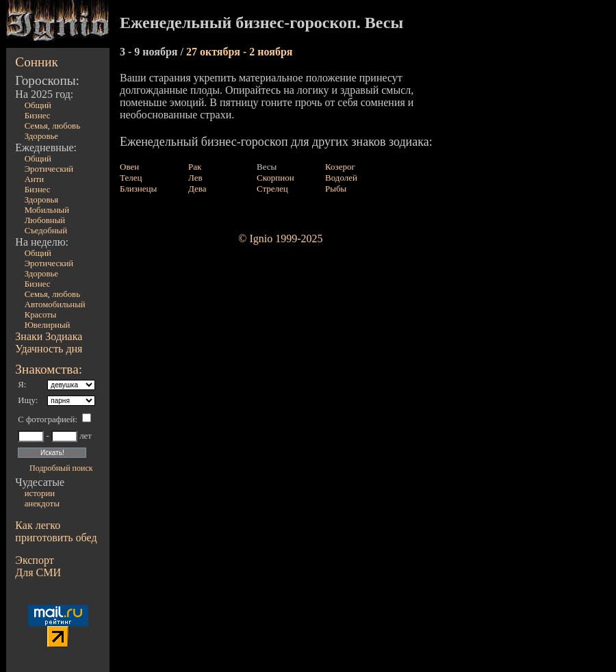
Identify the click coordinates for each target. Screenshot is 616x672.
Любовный (45, 220)
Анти (35, 179)
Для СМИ (38, 572)
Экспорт (34, 560)
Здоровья (42, 200)
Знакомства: (49, 369)
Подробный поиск (61, 468)
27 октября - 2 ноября (240, 52)
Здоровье (41, 136)
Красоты (41, 315)
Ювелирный (48, 325)
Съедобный (46, 231)
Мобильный (47, 210)
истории (40, 493)
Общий (38, 105)
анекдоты (42, 504)
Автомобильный (55, 305)
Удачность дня (49, 349)
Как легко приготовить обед (56, 531)
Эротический (49, 169)
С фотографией (46, 419)
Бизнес (38, 116)
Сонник (37, 62)
